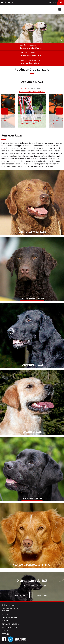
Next (59, 111)
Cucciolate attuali (30, 56)
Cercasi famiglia (29, 63)
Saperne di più (42, 595)
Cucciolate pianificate (31, 48)
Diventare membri (9, 617)
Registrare (20, 595)
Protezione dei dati (10, 627)
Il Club (5, 614)
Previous (5, 111)
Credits (5, 631)
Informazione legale (11, 624)
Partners (6, 634)
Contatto (6, 621)
